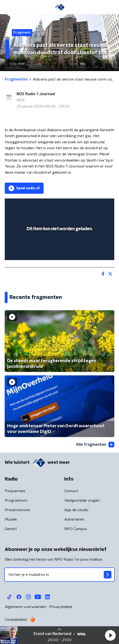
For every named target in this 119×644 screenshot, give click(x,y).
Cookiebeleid (16, 620)
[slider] (59, 252)
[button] (110, 635)
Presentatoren (18, 510)
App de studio (76, 510)
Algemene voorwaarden (25, 607)
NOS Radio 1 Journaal (36, 94)
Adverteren (74, 519)
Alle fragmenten (95, 445)
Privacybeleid (60, 607)
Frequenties (15, 491)
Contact (71, 491)
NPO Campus (76, 529)
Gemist (11, 529)
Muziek (11, 519)
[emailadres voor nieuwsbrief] (59, 575)
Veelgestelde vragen (82, 500)
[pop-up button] (89, 205)
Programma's (16, 500)
